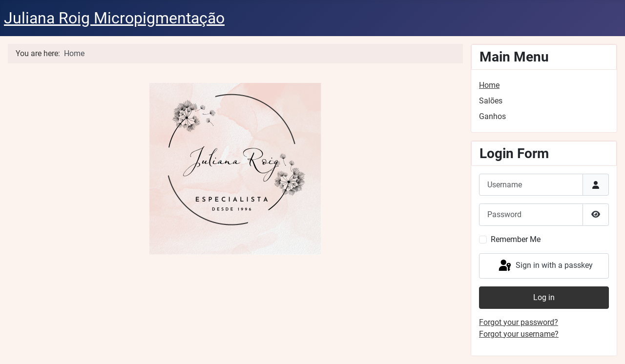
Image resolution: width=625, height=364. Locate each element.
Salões (491, 101)
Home (489, 85)
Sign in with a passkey (545, 266)
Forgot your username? (519, 334)
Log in (544, 297)
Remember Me (516, 239)
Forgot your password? (519, 322)
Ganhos (492, 116)
